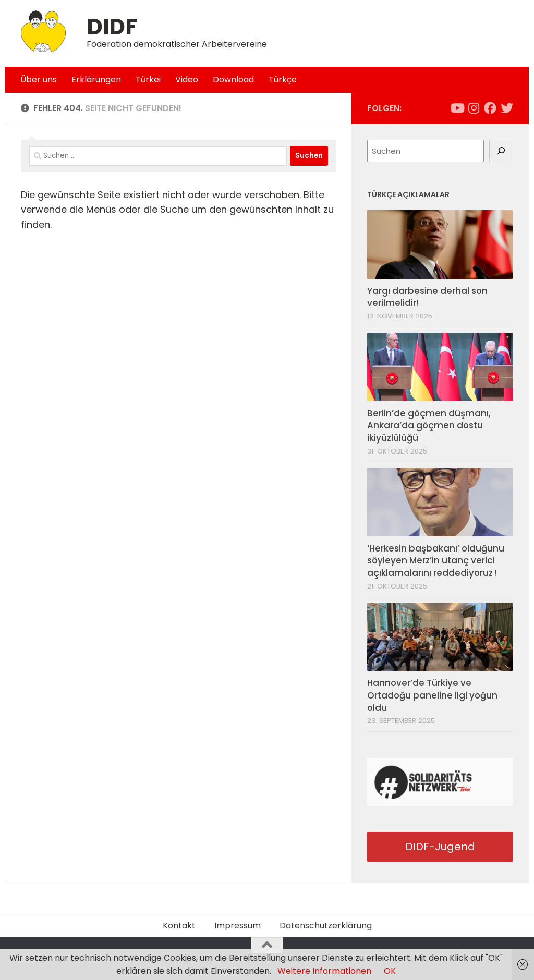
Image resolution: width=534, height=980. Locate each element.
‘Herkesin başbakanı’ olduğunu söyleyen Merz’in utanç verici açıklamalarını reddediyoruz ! (436, 561)
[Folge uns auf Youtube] (457, 108)
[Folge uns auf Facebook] (490, 108)
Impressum (238, 926)
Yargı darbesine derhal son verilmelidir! (427, 297)
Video (187, 79)
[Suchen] (501, 151)
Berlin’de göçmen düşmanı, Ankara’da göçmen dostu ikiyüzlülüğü (429, 426)
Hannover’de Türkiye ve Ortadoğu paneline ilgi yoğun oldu (432, 695)
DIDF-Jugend (440, 847)
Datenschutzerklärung (326, 926)
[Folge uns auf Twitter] (507, 108)
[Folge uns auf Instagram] (474, 108)
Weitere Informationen (324, 971)
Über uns (39, 79)
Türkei (148, 79)
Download (233, 79)
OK (390, 971)
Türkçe (283, 79)
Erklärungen (96, 79)
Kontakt (179, 926)
